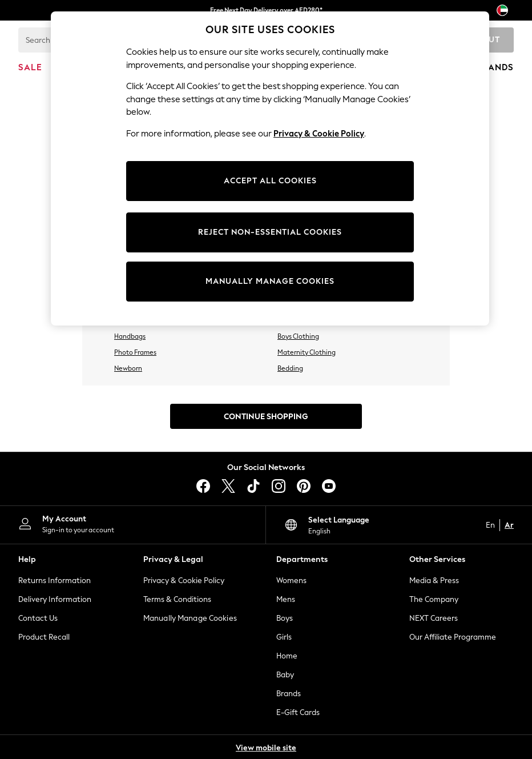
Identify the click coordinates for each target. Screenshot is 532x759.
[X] (228, 486)
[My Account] (133, 523)
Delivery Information (55, 599)
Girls (284, 637)
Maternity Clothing (307, 352)
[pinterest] (304, 486)
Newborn (128, 368)
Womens (291, 581)
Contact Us (38, 618)
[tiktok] (253, 486)
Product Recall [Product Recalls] (44, 637)
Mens (286, 599)
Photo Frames (135, 352)
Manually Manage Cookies (190, 618)
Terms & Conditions (177, 599)
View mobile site (266, 748)
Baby (285, 675)
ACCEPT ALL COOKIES (270, 181)
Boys (285, 618)
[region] (270, 168)
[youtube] (329, 486)
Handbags (130, 336)
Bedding (290, 368)
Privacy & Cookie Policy (184, 581)
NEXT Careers (434, 618)
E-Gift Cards (298, 712)
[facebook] (203, 486)
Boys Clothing (298, 336)
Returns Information (55, 581)
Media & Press (434, 581)
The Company (434, 599)
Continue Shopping (266, 417)
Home (287, 656)
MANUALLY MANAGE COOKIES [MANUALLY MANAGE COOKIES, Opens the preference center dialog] (270, 281)
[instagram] (279, 486)
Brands (289, 694)
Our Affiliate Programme (453, 637)
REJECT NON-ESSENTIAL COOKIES (270, 232)
